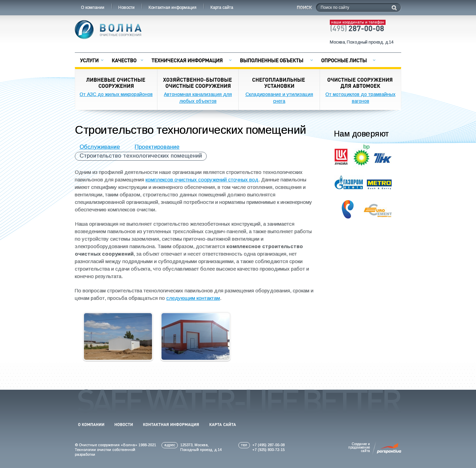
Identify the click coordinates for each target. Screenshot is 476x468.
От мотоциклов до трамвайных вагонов (360, 98)
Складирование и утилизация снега (279, 98)
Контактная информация (173, 7)
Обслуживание (100, 147)
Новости (127, 7)
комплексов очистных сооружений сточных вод (202, 180)
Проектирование (157, 147)
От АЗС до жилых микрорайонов (116, 94)
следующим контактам (193, 298)
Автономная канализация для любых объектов (198, 98)
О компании (93, 7)
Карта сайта (222, 7)
